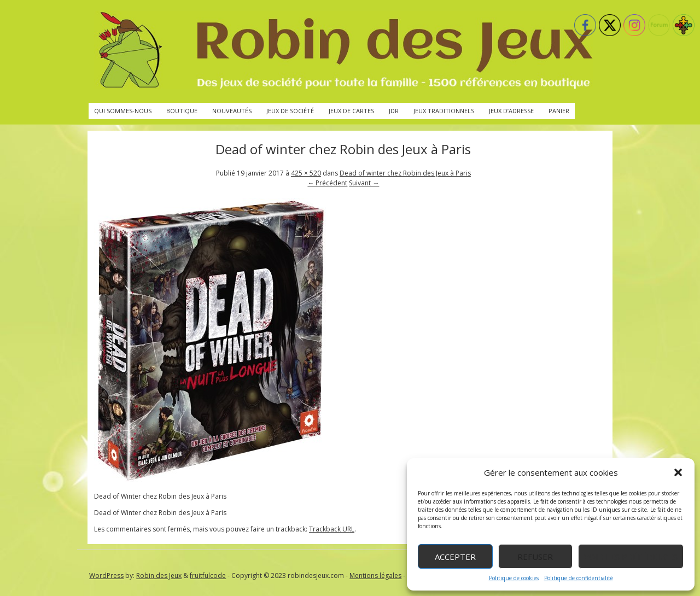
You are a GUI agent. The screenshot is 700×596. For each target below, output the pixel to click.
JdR (394, 111)
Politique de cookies (514, 578)
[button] (678, 472)
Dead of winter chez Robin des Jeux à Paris (405, 173)
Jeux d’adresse (511, 111)
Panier (559, 111)
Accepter (455, 557)
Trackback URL (332, 529)
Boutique (182, 111)
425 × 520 (306, 173)
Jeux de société (290, 111)
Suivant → (364, 183)
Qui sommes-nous (123, 111)
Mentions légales (375, 575)
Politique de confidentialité (579, 578)
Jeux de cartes (351, 111)
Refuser (535, 557)
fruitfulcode (208, 575)
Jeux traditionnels (444, 111)
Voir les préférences (631, 557)
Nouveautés (232, 111)
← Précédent (327, 183)
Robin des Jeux (159, 575)
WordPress (106, 575)
